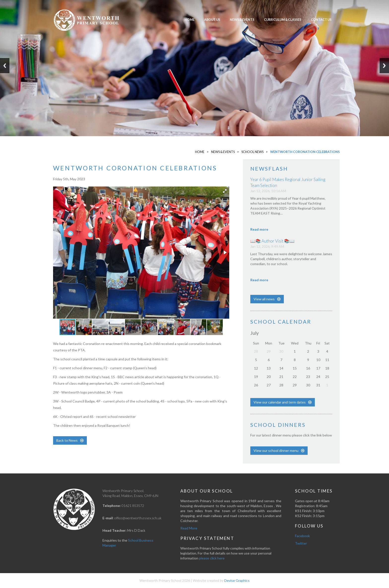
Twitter (301, 543)
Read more (259, 229)
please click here (212, 558)
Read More (189, 528)
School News (252, 152)
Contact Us (321, 20)
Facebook (302, 536)
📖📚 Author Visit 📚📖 (272, 241)
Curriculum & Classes (283, 20)
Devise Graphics (237, 580)
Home (190, 20)
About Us (212, 20)
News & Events (242, 20)
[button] (225, 191)
